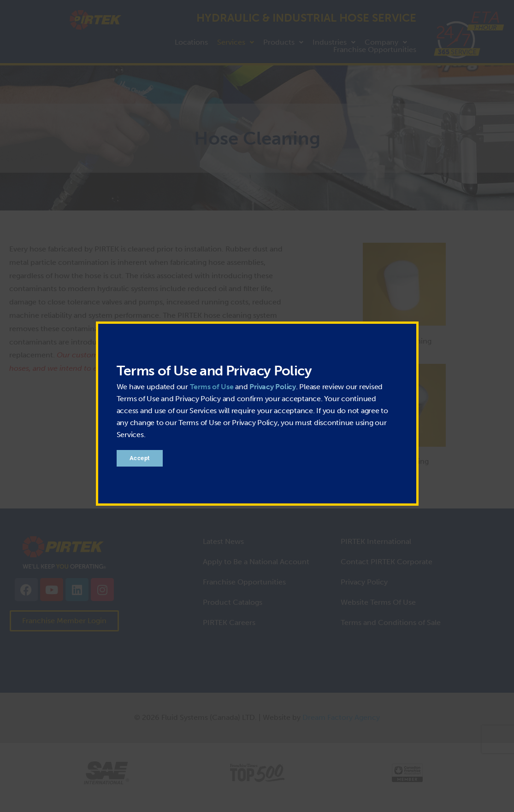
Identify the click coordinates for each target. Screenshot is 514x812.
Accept (140, 458)
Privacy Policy (273, 387)
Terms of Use (212, 387)
